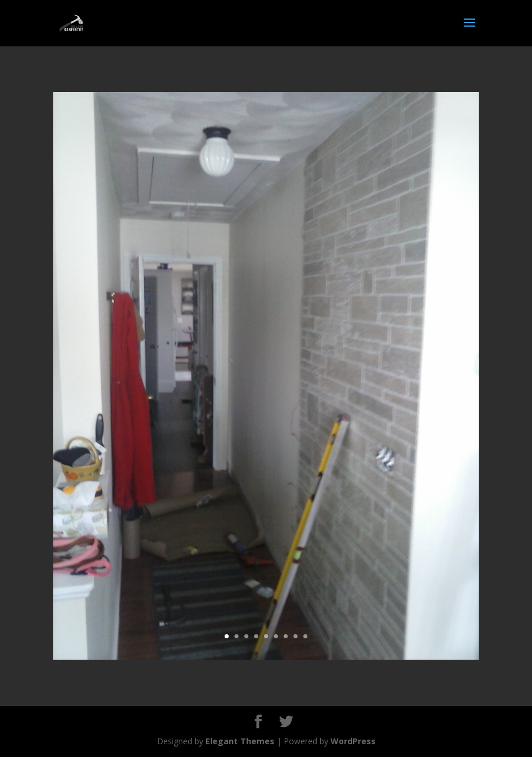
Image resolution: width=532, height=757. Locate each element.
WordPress (353, 741)
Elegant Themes (240, 741)
